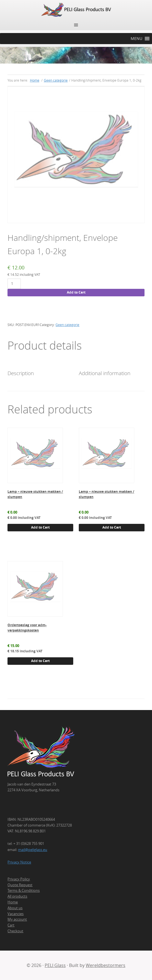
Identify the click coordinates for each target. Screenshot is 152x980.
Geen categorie (56, 80)
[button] (136, 39)
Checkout (15, 931)
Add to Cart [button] (40, 527)
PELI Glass (55, 965)
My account (17, 919)
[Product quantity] (14, 284)
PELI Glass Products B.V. (76, 10)
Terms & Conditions (24, 890)
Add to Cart (76, 292)
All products (17, 896)
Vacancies (16, 914)
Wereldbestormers (106, 965)
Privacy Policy (19, 879)
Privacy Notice (19, 862)
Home (13, 902)
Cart (11, 925)
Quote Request (20, 885)
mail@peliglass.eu (33, 850)
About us (15, 908)
